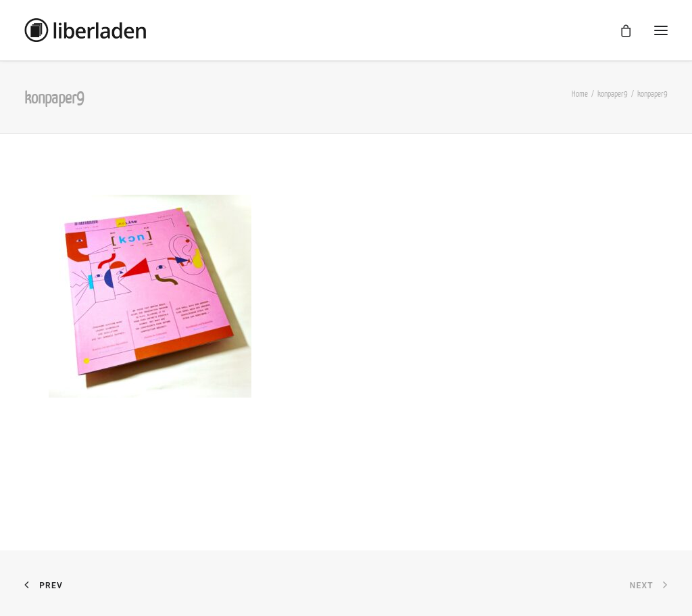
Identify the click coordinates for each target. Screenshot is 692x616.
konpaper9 (613, 94)
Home (580, 94)
